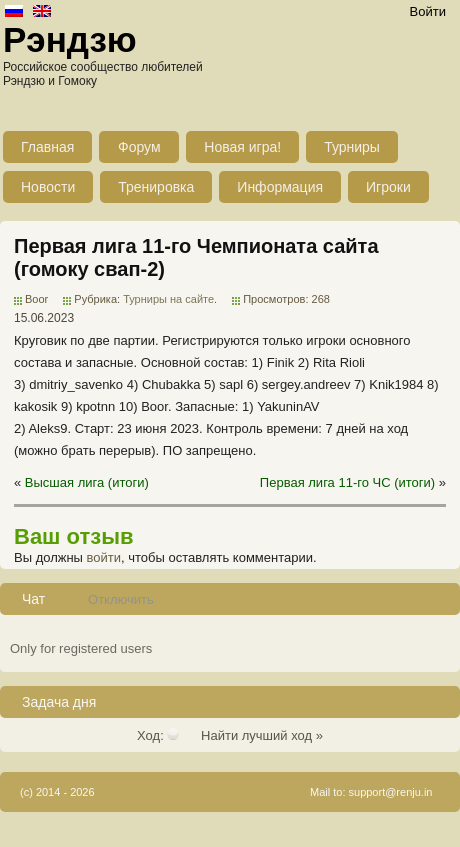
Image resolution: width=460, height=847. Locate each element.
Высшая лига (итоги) (87, 482)
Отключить (121, 599)
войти (104, 557)
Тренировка (156, 187)
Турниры (352, 147)
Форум (139, 147)
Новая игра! (242, 147)
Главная (47, 147)
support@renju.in (391, 792)
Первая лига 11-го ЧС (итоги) (347, 482)
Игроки (388, 187)
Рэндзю (70, 39)
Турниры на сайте (168, 299)
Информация (280, 187)
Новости (48, 187)
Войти (428, 11)
